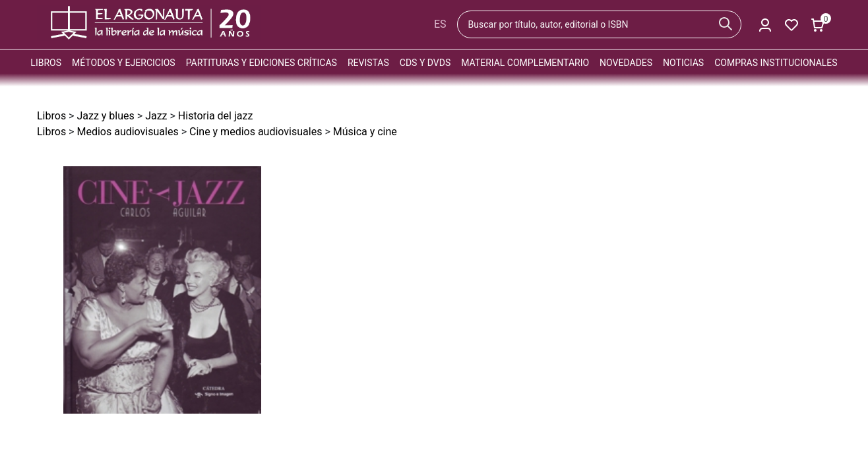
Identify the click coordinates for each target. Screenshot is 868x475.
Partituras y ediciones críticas (262, 63)
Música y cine (365, 132)
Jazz (156, 116)
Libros (46, 63)
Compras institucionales (776, 63)
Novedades (626, 63)
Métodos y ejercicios (124, 63)
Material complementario (525, 63)
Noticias (683, 63)
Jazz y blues (105, 116)
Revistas (368, 63)
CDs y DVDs (425, 63)
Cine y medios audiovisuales (256, 132)
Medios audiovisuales (127, 132)
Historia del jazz (216, 116)
